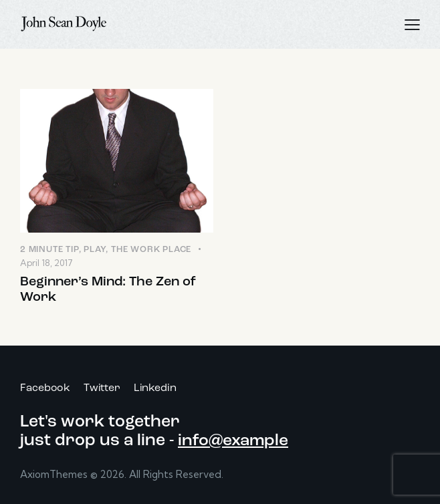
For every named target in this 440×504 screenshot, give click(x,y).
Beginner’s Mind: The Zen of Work (108, 290)
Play (95, 250)
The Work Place (151, 250)
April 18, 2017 (46, 263)
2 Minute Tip (49, 250)
